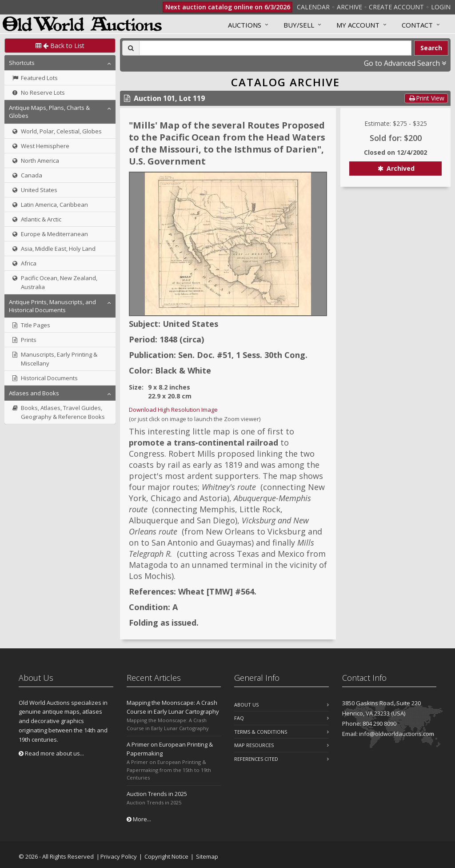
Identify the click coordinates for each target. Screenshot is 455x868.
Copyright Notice (166, 856)
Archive (349, 7)
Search (431, 48)
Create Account (396, 7)
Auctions (245, 25)
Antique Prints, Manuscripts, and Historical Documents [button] (52, 306)
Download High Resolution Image (173, 410)
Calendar (313, 7)
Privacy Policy (119, 856)
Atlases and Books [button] (34, 393)
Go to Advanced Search (405, 63)
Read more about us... (51, 753)
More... (139, 819)
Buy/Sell (299, 25)
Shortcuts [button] (22, 63)
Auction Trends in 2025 (157, 794)
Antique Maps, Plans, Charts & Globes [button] (49, 112)
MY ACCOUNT (358, 25)
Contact (417, 25)
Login (441, 7)
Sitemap (207, 856)
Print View (426, 98)
